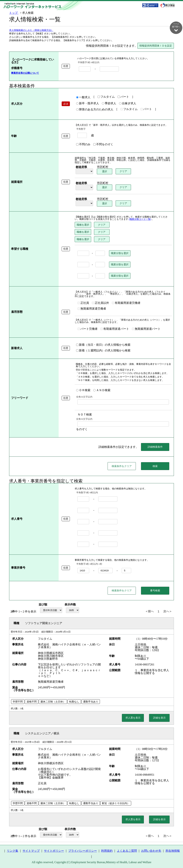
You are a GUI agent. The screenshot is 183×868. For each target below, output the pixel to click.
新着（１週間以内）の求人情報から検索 (103, 351)
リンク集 (13, 851)
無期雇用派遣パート (146, 329)
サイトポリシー (54, 851)
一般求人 (83, 98)
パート (123, 97)
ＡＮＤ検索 (102, 390)
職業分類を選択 (120, 253)
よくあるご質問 (127, 851)
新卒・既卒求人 (88, 104)
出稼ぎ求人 (128, 104)
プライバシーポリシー (83, 851)
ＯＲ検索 (83, 390)
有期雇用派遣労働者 (126, 303)
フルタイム (106, 97)
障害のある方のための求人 (95, 110)
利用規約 (107, 851)
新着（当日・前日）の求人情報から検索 (103, 345)
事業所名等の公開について (25, 73)
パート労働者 (88, 329)
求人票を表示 (133, 718)
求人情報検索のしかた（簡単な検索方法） (31, 30)
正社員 (83, 303)
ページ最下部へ (176, 27)
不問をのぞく (103, 145)
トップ (14, 13)
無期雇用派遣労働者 (92, 309)
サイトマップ (31, 851)
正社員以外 (100, 303)
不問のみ (83, 145)
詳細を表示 (159, 718)
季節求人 (109, 104)
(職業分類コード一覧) (140, 219)
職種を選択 (83, 225)
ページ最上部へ (176, 856)
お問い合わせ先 (151, 851)
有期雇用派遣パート (115, 329)
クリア (123, 171)
